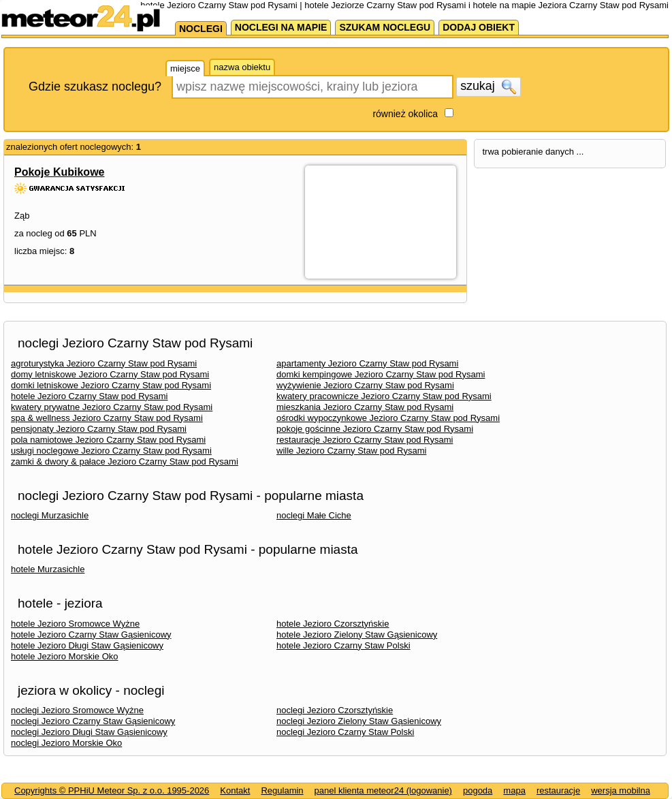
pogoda (478, 790)
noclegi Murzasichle (50, 515)
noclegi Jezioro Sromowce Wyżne (77, 710)
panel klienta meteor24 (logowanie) (383, 790)
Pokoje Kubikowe (59, 172)
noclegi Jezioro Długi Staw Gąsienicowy (89, 732)
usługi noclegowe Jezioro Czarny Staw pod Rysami (111, 451)
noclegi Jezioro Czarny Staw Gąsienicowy (93, 721)
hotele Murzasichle (48, 569)
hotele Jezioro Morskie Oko (65, 656)
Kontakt (235, 790)
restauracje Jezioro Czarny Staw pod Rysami (365, 440)
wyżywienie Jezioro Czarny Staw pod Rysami (365, 385)
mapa (514, 790)
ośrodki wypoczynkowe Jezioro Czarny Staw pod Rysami (388, 418)
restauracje (558, 790)
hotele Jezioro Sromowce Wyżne (75, 624)
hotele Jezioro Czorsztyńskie (333, 624)
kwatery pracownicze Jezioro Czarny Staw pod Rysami (384, 396)
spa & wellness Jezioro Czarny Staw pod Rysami (107, 418)
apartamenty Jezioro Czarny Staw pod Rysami (367, 363)
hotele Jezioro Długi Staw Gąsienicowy (87, 645)
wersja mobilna (621, 790)
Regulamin (282, 790)
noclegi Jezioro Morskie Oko (66, 743)
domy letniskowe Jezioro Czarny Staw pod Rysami (110, 374)
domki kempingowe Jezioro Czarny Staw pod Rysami (381, 374)
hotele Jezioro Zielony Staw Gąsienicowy (357, 634)
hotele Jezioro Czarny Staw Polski (343, 645)
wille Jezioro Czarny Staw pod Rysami (351, 451)
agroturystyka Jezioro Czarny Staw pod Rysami (104, 363)
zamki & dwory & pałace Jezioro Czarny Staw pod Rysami (125, 461)
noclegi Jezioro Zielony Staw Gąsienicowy (359, 721)
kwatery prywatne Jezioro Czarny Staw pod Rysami (112, 407)
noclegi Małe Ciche (314, 515)
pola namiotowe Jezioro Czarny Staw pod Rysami (108, 440)
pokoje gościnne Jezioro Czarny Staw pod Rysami (375, 429)
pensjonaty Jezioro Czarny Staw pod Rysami (99, 429)
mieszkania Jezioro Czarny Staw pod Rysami (365, 407)
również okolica (405, 114)
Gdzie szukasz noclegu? (95, 87)
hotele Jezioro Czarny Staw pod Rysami (90, 396)
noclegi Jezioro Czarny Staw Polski (345, 732)
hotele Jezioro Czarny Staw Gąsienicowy (91, 634)
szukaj (488, 87)
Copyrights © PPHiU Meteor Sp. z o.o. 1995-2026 (112, 790)
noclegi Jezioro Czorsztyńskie (335, 710)
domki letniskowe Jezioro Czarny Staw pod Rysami (111, 385)
